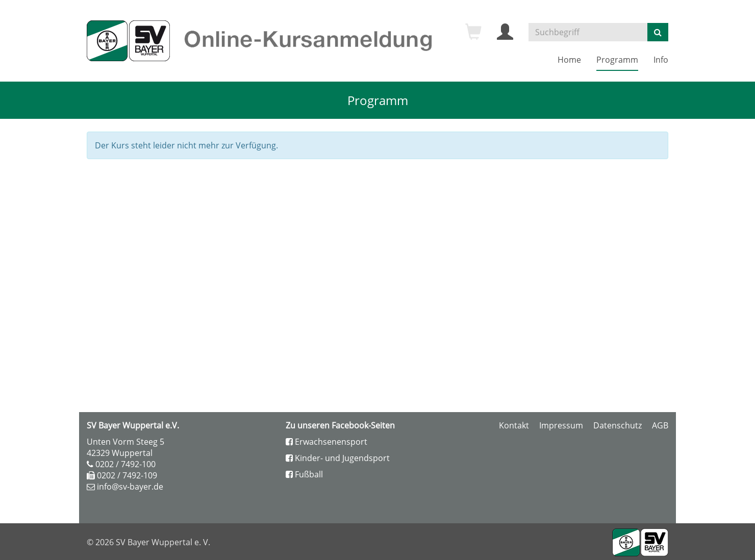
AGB (660, 425)
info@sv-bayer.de (130, 487)
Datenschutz (618, 425)
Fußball (304, 474)
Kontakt (514, 425)
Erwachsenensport (326, 442)
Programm (617, 60)
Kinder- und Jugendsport (338, 458)
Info (661, 60)
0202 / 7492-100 (125, 464)
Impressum (561, 425)
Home (569, 60)
